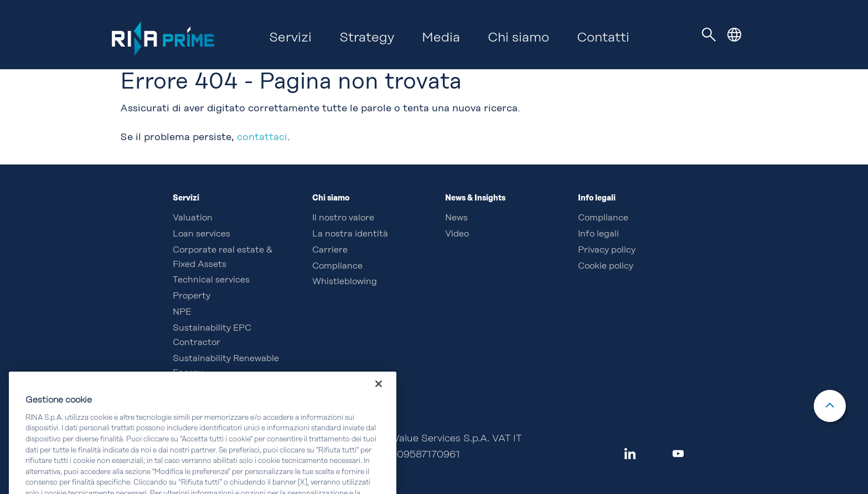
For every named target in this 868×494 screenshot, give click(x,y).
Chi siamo (518, 38)
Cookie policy (606, 266)
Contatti (603, 38)
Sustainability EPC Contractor (212, 336)
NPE (182, 312)
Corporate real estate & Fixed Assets (223, 258)
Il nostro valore (343, 218)
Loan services (201, 234)
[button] (734, 35)
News (456, 218)
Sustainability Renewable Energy (226, 366)
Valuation (193, 218)
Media (441, 38)
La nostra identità (350, 234)
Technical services (211, 280)
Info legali (598, 234)
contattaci (262, 137)
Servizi (290, 38)
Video (457, 234)
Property (192, 296)
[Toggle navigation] (709, 35)
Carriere (330, 250)
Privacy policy (607, 250)
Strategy (367, 38)
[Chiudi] (379, 394)
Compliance (337, 266)
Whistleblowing (345, 282)
